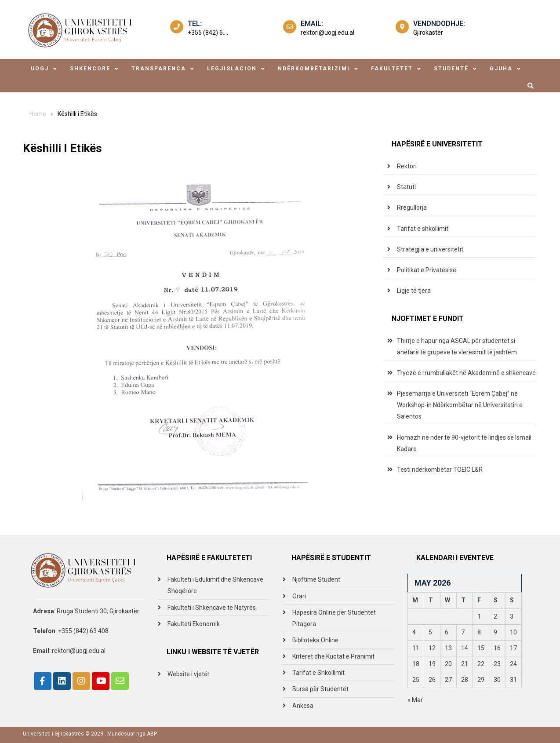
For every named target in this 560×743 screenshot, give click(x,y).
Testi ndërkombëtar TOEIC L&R (440, 470)
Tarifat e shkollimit (423, 229)
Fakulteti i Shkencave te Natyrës (212, 608)
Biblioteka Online (315, 640)
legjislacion (232, 69)
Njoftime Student (316, 579)
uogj (40, 69)
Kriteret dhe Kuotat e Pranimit (333, 656)
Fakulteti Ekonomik (194, 624)
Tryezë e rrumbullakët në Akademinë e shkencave (466, 373)
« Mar (415, 700)
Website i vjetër (189, 674)
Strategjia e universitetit (430, 249)
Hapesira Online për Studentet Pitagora (334, 618)
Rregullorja (412, 208)
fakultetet (392, 69)
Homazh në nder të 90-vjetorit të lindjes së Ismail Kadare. (464, 443)
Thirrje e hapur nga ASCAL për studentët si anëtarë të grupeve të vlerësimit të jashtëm (457, 346)
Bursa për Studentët (320, 689)
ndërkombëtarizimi (314, 69)
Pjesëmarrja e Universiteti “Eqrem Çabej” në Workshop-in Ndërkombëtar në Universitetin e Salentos (460, 405)
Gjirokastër (428, 33)
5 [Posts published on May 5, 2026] (430, 632)
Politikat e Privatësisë (427, 270)
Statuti (406, 187)
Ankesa (303, 706)
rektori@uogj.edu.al (327, 33)
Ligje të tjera (414, 291)
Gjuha (501, 69)
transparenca (159, 69)
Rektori (407, 166)
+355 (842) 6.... (208, 33)
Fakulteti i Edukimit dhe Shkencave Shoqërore (215, 585)
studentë (451, 69)
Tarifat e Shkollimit (318, 673)
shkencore (90, 69)
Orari (299, 596)
